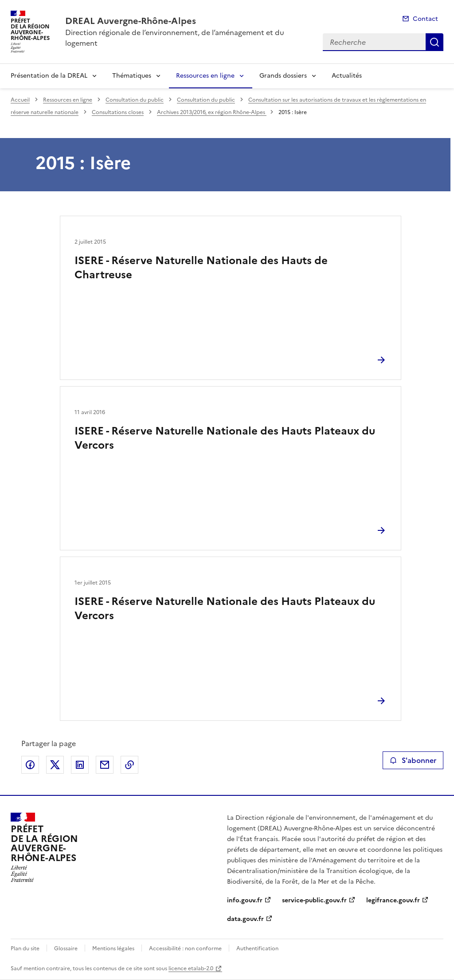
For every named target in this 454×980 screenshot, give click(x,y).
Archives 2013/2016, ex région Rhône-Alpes (212, 112)
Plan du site (25, 948)
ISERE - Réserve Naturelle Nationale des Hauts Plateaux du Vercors (225, 438)
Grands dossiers (283, 76)
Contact (425, 19)
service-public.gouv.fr (314, 900)
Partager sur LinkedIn (80, 765)
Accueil (20, 100)
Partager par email (105, 765)
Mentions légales (113, 948)
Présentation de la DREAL (49, 76)
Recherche (434, 42)
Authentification (257, 948)
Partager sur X (55, 765)
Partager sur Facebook (30, 765)
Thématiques (132, 76)
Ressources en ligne (205, 76)
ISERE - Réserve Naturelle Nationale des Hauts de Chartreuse (201, 268)
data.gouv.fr (245, 919)
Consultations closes (118, 112)
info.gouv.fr (245, 900)
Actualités (347, 76)
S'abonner (413, 760)
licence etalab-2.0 (191, 968)
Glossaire (66, 948)
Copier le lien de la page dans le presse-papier (129, 765)
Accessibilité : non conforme (185, 948)
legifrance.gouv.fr (393, 900)
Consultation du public (135, 100)
